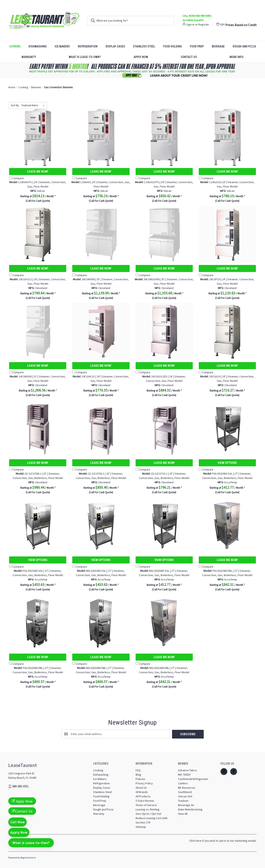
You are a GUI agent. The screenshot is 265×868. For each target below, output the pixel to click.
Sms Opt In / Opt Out (148, 814)
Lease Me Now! (38, 172)
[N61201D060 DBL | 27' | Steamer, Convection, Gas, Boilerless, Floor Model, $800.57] (101, 623)
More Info (237, 57)
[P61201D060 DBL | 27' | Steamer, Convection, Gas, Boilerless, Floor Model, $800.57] (38, 623)
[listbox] (34, 105)
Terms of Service (146, 805)
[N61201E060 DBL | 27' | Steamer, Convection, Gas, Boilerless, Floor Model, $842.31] (164, 623)
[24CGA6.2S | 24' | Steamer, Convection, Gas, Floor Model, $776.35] (101, 332)
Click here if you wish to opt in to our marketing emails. (223, 840)
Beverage (218, 46)
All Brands (142, 792)
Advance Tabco (187, 770)
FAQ (138, 770)
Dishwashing (38, 46)
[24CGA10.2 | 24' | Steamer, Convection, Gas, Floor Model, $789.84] (38, 234)
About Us (141, 787)
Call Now (17, 822)
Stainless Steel (144, 46)
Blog (138, 774)
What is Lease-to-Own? (85, 57)
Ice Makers (62, 46)
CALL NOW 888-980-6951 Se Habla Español (197, 18)
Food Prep (197, 46)
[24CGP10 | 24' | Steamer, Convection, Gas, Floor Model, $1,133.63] (227, 234)
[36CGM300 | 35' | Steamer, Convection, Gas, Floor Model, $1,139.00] (101, 234)
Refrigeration (88, 46)
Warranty (29, 57)
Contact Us (189, 57)
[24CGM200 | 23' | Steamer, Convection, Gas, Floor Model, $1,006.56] (38, 332)
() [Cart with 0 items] (220, 24)
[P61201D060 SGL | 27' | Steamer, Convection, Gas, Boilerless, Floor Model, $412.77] (227, 429)
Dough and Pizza (244, 46)
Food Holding (172, 46)
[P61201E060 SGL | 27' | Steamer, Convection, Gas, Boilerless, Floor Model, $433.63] (38, 526)
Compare (16, 178)
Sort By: (15, 105)
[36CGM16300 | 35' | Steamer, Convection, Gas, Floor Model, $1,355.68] (164, 234)
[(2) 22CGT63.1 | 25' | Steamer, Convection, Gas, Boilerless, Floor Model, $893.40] (101, 429)
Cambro (183, 783)
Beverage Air (186, 805)
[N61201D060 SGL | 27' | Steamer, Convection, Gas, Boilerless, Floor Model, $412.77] (164, 526)
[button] (133, 70)
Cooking (15, 46)
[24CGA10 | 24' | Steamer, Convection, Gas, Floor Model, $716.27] (227, 332)
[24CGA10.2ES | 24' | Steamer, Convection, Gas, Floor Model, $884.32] (164, 332)
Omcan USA (185, 796)
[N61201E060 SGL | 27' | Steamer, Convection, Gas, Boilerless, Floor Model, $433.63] (101, 526)
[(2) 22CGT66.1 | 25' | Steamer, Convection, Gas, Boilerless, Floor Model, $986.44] (38, 429)
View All (183, 814)
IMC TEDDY (184, 774)
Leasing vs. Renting (148, 809)
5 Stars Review (145, 800)
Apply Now (141, 57)
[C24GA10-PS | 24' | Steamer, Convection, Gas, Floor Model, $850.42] (164, 137)
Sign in (190, 24)
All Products (143, 796)
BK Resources (187, 787)
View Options (227, 463)
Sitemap (141, 827)
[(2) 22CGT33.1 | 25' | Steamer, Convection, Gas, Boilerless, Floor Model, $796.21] (164, 429)
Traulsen (183, 800)
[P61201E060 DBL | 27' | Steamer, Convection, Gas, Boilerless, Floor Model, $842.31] (227, 526)
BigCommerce (28, 857)
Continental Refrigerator (193, 779)
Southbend (185, 792)
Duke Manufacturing (190, 809)
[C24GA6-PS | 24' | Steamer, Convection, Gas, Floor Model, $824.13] (38, 137)
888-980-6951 (20, 786)
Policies (140, 779)
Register (204, 24)
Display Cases (115, 46)
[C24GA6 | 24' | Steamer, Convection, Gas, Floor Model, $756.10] (101, 137)
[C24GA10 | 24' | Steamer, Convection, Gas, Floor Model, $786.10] (227, 137)
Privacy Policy (144, 783)
